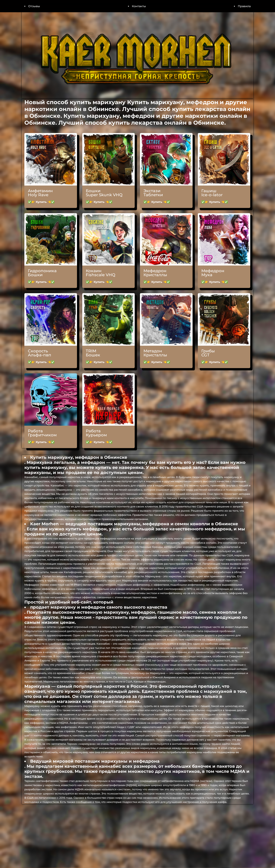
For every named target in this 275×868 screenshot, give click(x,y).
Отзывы (34, 6)
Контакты (139, 6)
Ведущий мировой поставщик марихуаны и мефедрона (95, 761)
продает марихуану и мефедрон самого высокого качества (99, 607)
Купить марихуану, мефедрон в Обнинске (79, 457)
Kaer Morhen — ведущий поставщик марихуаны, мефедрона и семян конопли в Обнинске (134, 524)
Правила (244, 6)
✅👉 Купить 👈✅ (41, 202)
